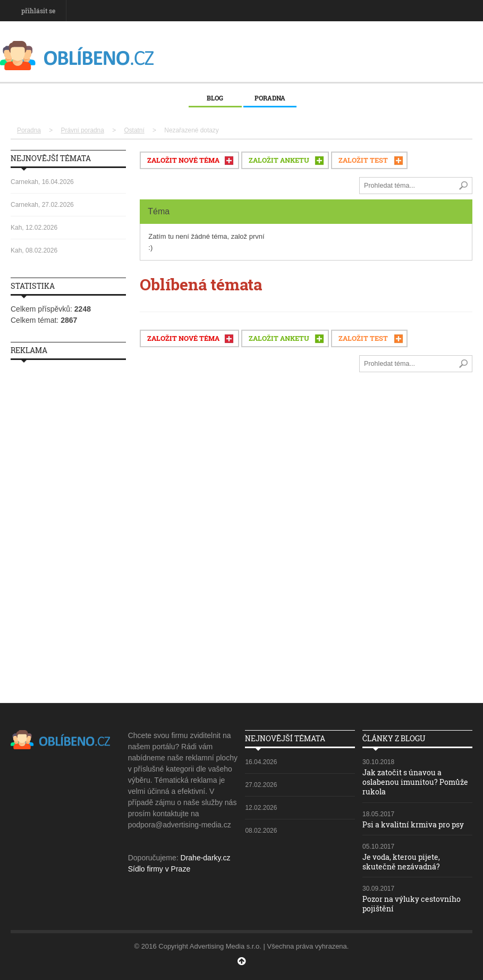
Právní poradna (83, 130)
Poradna (270, 98)
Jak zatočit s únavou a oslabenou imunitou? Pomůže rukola (415, 782)
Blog (215, 98)
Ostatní (134, 130)
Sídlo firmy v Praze (159, 869)
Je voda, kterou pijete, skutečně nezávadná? (401, 862)
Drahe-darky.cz (206, 858)
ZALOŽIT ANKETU (279, 160)
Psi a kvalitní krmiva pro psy (413, 824)
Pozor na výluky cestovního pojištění (412, 904)
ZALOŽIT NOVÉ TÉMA (183, 160)
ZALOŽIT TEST (363, 160)
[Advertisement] (68, 527)
